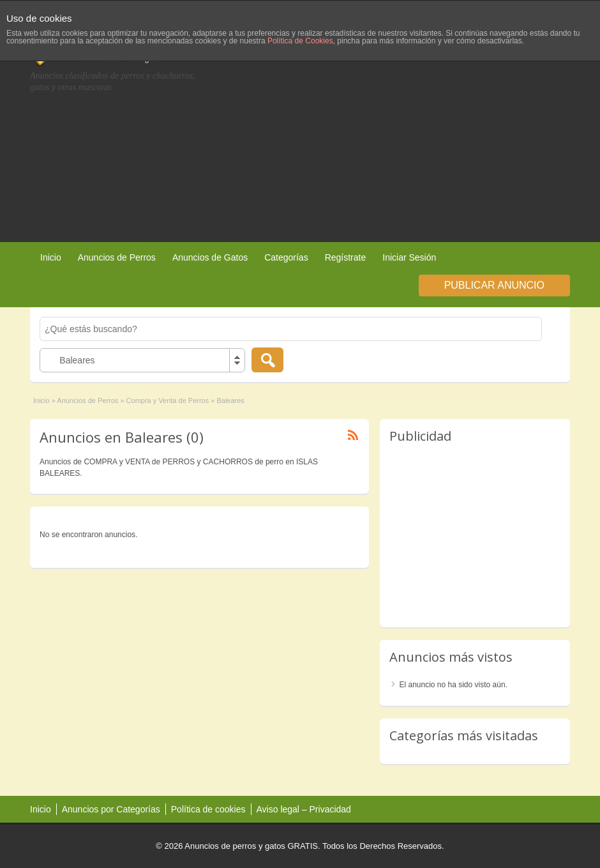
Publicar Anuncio (494, 285)
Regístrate (346, 257)
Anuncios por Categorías (111, 809)
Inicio (51, 257)
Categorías (286, 257)
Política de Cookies (300, 41)
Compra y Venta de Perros (168, 400)
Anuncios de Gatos (210, 257)
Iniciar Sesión (409, 257)
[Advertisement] (447, 133)
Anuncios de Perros (117, 257)
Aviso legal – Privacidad (304, 809)
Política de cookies (208, 809)
